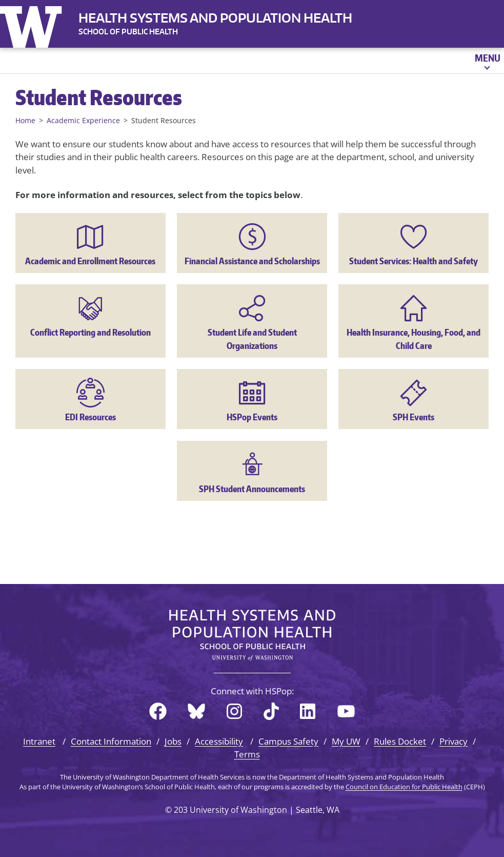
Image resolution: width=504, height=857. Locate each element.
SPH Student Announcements (252, 489)
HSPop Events (252, 417)
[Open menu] (487, 61)
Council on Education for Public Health (404, 787)
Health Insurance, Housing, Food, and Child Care (414, 339)
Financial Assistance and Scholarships (252, 261)
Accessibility (219, 741)
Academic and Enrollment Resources (90, 261)
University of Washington (33, 25)
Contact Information (111, 741)
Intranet (39, 741)
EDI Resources (90, 417)
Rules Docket (400, 741)
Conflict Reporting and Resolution (90, 332)
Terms (247, 754)
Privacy (453, 741)
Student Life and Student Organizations (252, 339)
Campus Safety (288, 741)
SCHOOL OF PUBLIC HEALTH (128, 32)
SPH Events (414, 417)
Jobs (173, 741)
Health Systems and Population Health (215, 18)
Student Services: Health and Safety (414, 261)
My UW (346, 741)
